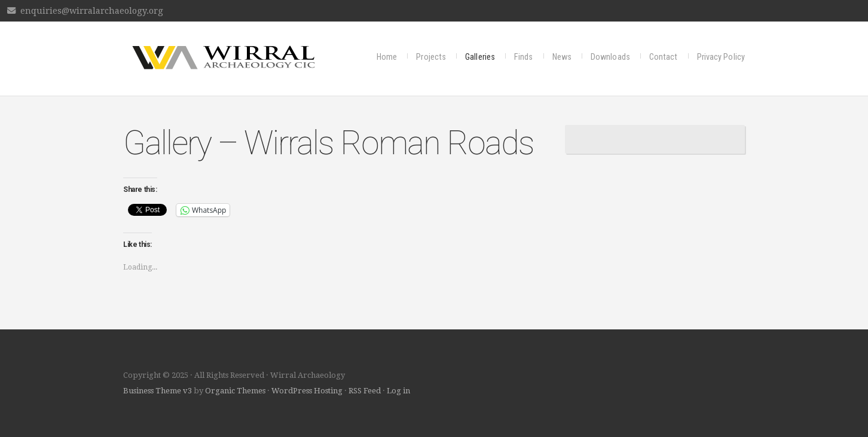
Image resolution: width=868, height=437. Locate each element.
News (562, 57)
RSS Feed (365, 391)
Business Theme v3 (158, 391)
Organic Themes (235, 391)
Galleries (480, 57)
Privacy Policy (721, 57)
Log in (398, 391)
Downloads (610, 57)
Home (387, 57)
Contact (664, 57)
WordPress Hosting (307, 391)
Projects (431, 57)
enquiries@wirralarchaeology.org (92, 11)
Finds (524, 57)
